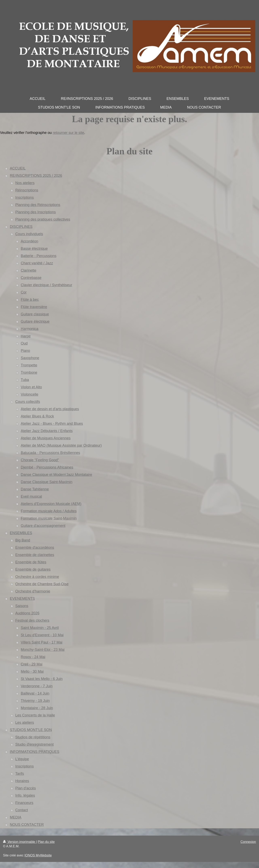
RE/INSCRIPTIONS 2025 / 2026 (36, 176)
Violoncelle (30, 394)
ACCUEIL (18, 168)
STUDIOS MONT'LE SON (31, 730)
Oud (24, 343)
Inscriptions (25, 198)
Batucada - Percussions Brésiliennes (50, 453)
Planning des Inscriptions (36, 212)
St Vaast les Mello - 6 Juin (42, 679)
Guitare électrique (35, 321)
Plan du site (46, 842)
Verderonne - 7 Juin (37, 686)
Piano (25, 351)
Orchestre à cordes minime (37, 577)
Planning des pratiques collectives (43, 219)
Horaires (22, 781)
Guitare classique (35, 314)
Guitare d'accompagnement (43, 526)
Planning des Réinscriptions (38, 205)
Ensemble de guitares (33, 569)
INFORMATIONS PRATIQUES (35, 752)
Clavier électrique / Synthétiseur (47, 285)
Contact (22, 810)
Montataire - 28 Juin (37, 708)
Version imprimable (20, 842)
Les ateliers (25, 723)
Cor (24, 292)
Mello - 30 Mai (32, 672)
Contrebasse (31, 278)
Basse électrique (34, 249)
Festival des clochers (32, 620)
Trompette (29, 365)
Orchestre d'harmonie (33, 591)
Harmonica (30, 329)
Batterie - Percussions (39, 256)
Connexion (248, 842)
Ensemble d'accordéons (35, 548)
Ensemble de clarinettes (35, 555)
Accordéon (30, 241)
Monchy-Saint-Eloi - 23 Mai (43, 650)
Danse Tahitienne (35, 489)
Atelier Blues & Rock (37, 416)
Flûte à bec (30, 300)
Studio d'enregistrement (35, 744)
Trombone (29, 373)
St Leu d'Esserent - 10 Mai (42, 635)
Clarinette (29, 270)
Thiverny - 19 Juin (35, 701)
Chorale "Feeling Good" (40, 460)
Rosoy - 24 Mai (33, 657)
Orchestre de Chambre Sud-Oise (42, 584)
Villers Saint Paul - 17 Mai (42, 642)
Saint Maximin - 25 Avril (40, 628)
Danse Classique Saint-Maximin (47, 482)
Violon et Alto (31, 387)
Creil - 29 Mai (32, 664)
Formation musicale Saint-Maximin (49, 518)
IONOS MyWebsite (38, 855)
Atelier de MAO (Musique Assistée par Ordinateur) (61, 445)
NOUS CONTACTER (27, 825)
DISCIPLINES (21, 227)
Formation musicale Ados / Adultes (49, 511)
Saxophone (30, 358)
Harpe (26, 336)
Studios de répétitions (33, 737)
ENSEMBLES (21, 533)
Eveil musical (31, 496)
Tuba (25, 380)
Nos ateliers (25, 183)
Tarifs (20, 774)
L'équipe (22, 759)
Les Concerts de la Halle (35, 715)
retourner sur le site (68, 133)
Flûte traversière (34, 307)
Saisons (22, 606)
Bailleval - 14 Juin (35, 693)
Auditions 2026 (27, 613)
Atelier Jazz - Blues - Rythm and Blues (52, 424)
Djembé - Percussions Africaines (47, 467)
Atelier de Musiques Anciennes (46, 438)
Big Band (23, 540)
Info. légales (25, 795)
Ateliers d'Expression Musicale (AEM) (51, 504)
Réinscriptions (27, 190)
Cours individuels (29, 234)
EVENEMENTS (22, 599)
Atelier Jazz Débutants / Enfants (47, 431)
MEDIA (16, 817)
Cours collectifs (28, 402)
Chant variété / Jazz (37, 263)
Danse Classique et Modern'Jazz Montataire (57, 475)
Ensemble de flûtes (31, 562)
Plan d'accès (26, 788)
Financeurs (24, 803)
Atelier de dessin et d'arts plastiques (50, 409)
